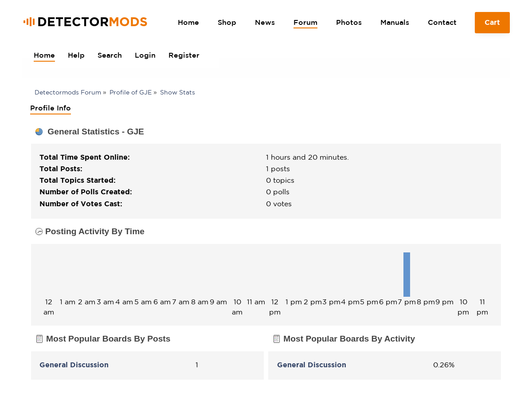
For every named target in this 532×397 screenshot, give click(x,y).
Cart (493, 26)
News (265, 22)
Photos (349, 22)
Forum (305, 22)
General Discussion (74, 365)
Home (188, 22)
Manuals (395, 22)
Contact (442, 22)
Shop (227, 22)
